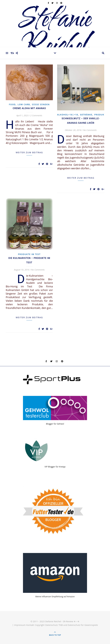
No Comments (90, 130)
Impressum (20, 625)
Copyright (40, 625)
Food (12, 104)
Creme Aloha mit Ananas (29, 108)
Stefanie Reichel (55, 32)
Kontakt (30, 625)
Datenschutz (51, 625)
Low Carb (24, 104)
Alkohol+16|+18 (68, 115)
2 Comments (36, 115)
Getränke (86, 115)
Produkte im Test (29, 254)
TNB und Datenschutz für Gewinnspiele (78, 625)
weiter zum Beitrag (29, 152)
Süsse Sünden (41, 104)
